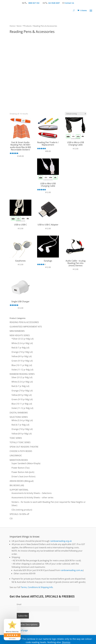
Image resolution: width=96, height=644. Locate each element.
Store (19, 26)
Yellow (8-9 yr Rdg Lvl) (22, 356)
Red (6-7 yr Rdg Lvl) (20, 348)
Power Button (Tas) (20, 468)
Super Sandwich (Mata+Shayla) (26, 463)
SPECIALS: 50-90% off (19, 514)
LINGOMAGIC (16, 455)
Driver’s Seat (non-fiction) (23, 476)
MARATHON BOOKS (19, 460)
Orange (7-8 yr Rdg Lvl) (22, 352)
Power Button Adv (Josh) (23, 472)
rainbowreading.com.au (72, 570)
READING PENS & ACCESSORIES (24, 322)
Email (19, 604)
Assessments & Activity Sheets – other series (32, 497)
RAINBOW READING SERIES (22, 374)
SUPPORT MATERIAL (19, 490)
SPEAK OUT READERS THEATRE (24, 447)
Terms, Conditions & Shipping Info (37, 587)
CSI (11, 518)
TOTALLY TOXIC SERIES (20, 442)
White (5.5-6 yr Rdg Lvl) (22, 343)
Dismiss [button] (66, 642)
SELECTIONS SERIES (19, 417)
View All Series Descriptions (25, 624)
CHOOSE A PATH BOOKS (21, 451)
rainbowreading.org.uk (61, 541)
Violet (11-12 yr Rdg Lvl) (22, 370)
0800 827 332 (34, 3)
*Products (27, 26)
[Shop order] (76, 114)
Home (12, 26)
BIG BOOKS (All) (17, 485)
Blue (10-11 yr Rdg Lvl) (22, 365)
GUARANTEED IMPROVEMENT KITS (26, 327)
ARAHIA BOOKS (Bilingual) (22, 481)
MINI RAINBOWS (17, 331)
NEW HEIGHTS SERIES (20, 335)
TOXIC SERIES (16, 438)
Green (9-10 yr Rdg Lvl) (22, 361)
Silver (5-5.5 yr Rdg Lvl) (22, 377)
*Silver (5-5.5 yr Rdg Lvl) (22, 339)
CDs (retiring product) (22, 510)
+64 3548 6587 (54, 3)
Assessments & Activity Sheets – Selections (32, 493)
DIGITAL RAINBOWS (19, 413)
